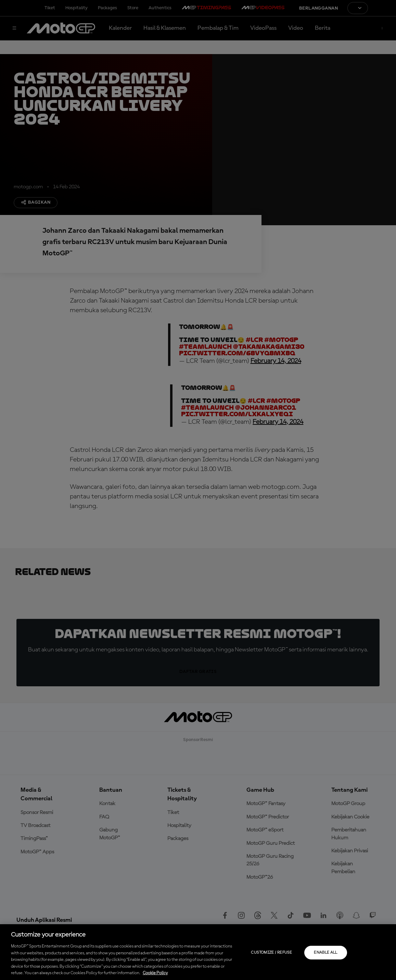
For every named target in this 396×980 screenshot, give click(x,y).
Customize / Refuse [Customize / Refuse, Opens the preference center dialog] (271, 953)
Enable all (326, 953)
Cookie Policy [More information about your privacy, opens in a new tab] (155, 973)
